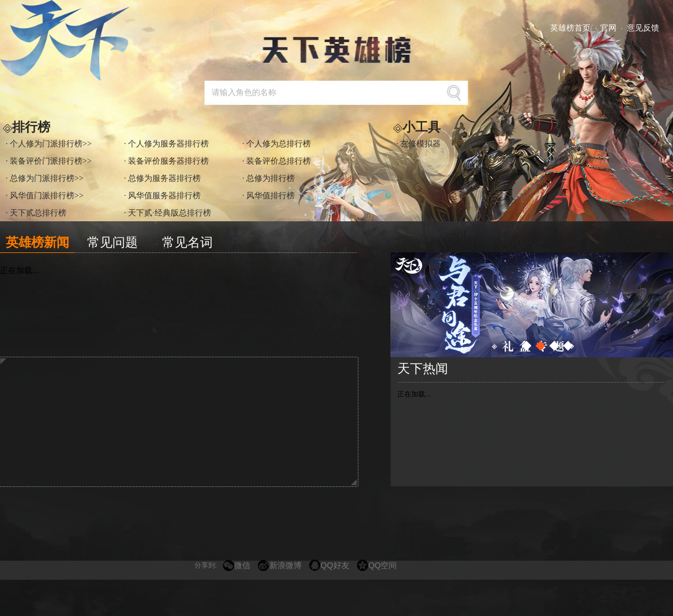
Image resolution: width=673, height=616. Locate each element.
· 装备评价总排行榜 (277, 161)
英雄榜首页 (570, 28)
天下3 (72, 40)
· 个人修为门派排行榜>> (49, 144)
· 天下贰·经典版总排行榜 (168, 213)
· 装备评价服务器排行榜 (166, 161)
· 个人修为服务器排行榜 (166, 144)
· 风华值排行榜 (268, 196)
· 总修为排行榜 (268, 178)
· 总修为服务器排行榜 (162, 178)
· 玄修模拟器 (418, 144)
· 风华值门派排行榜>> (45, 196)
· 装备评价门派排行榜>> (49, 161)
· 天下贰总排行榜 (36, 213)
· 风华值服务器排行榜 (162, 196)
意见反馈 (643, 28)
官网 (608, 28)
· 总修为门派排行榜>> (45, 178)
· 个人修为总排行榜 (277, 144)
